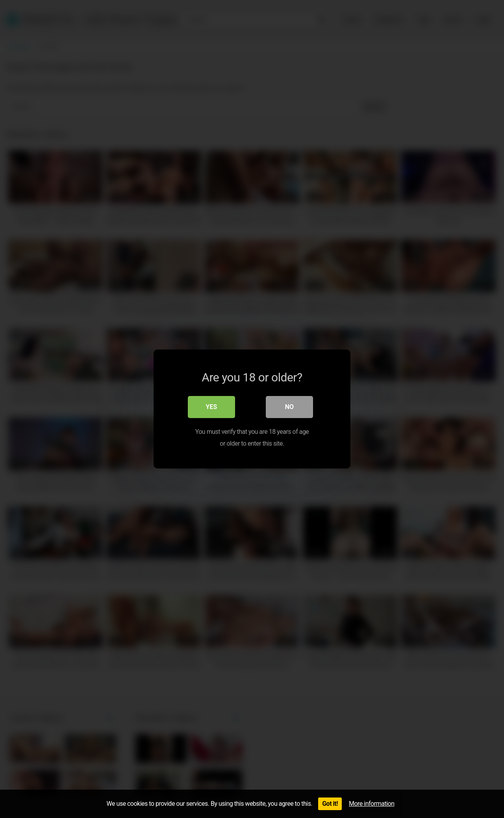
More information (372, 804)
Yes (212, 407)
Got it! (330, 804)
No (289, 407)
